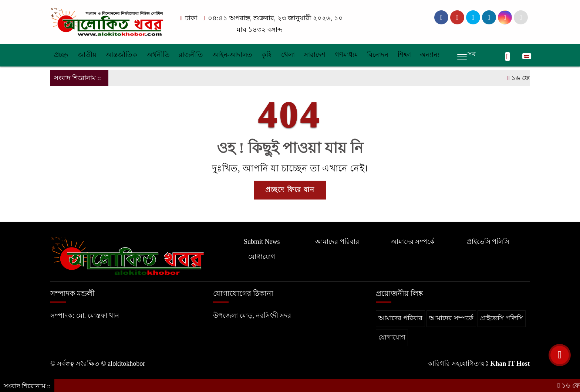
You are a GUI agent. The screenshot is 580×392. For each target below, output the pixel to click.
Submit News (262, 242)
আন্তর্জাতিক (121, 55)
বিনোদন (378, 55)
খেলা (288, 55)
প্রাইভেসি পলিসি (488, 242)
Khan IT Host (510, 364)
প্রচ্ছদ (61, 55)
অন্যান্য (430, 55)
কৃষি (267, 55)
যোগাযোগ (262, 257)
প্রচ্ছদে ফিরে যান (290, 190)
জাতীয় (87, 55)
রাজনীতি (191, 55)
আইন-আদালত (232, 55)
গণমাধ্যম (346, 55)
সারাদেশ (315, 55)
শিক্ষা (404, 55)
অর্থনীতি (158, 55)
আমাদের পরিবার (337, 242)
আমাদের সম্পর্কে (413, 242)
